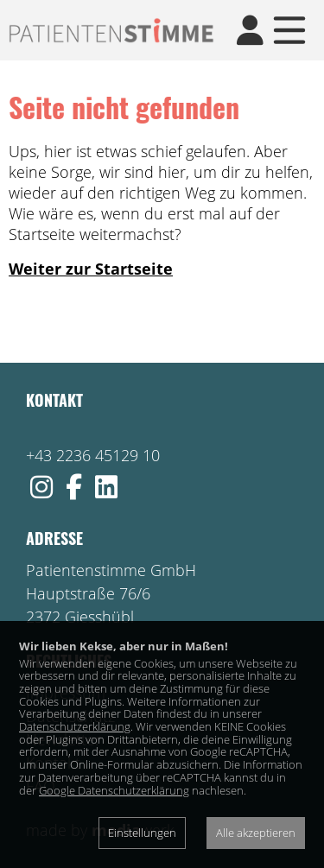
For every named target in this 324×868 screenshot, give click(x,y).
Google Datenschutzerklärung (114, 790)
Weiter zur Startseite (91, 269)
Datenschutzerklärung (75, 726)
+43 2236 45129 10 (93, 455)
